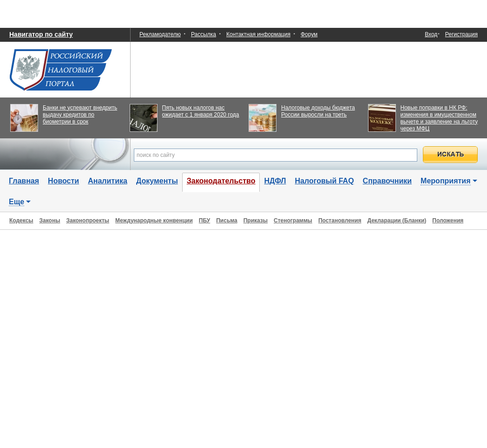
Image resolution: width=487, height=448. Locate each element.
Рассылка (204, 34)
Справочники (388, 181)
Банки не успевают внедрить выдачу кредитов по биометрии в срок (80, 115)
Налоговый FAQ (325, 181)
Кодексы (21, 221)
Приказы (256, 221)
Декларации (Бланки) (397, 221)
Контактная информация (258, 34)
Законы (50, 221)
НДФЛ (275, 181)
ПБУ (204, 221)
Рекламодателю (160, 34)
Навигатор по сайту (41, 34)
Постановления (340, 221)
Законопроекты (88, 221)
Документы (157, 181)
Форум (309, 34)
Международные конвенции (154, 221)
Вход (431, 35)
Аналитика (108, 181)
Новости (63, 181)
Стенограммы (293, 221)
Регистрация (461, 34)
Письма (227, 221)
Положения (448, 221)
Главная (24, 181)
